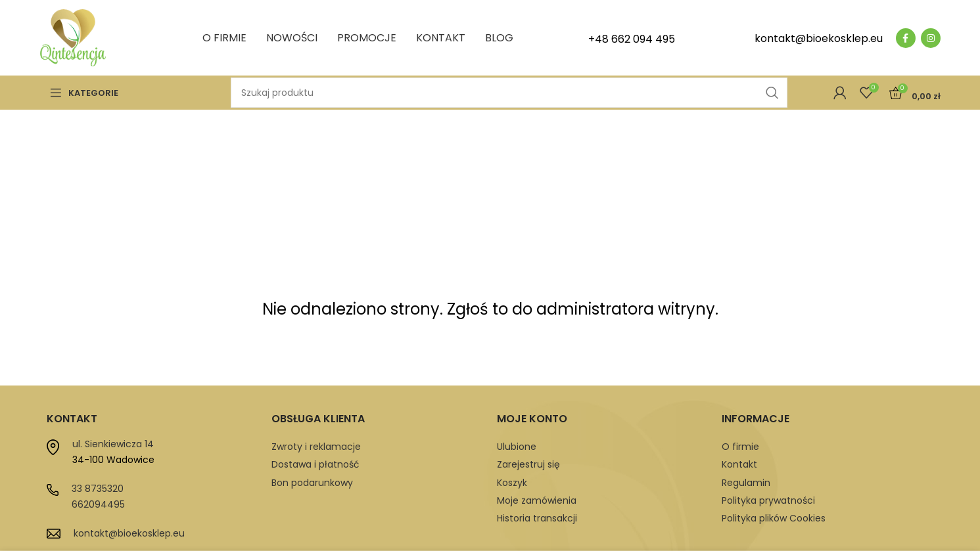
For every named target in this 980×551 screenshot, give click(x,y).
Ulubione (517, 447)
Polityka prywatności (768, 500)
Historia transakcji (537, 518)
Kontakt (739, 464)
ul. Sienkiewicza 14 (113, 444)
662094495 (98, 504)
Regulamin (746, 483)
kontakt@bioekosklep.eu (129, 533)
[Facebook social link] (906, 38)
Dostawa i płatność (315, 464)
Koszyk (512, 483)
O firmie (740, 447)
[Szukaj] (509, 93)
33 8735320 (98, 489)
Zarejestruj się (528, 464)
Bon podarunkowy (312, 483)
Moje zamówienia (537, 500)
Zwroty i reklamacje (316, 447)
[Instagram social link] (931, 38)
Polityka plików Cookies (774, 518)
